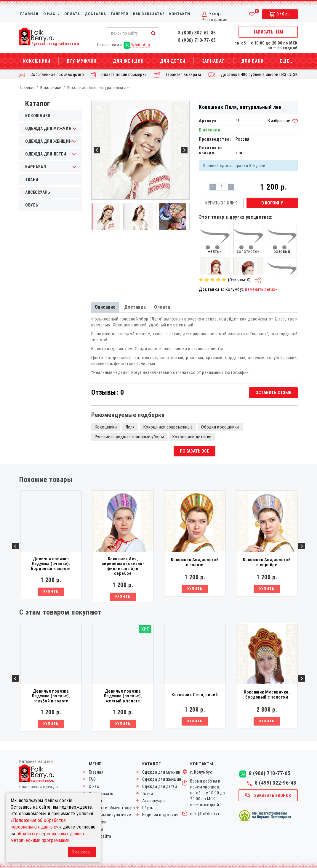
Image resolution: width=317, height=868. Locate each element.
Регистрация (215, 20)
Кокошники (37, 61)
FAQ (92, 779)
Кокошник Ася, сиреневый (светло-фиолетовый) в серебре (123, 566)
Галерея (120, 14)
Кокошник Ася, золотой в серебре (267, 562)
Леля (130, 427)
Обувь (32, 205)
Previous (15, 546)
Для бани (252, 61)
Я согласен (82, 852)
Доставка (95, 14)
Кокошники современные (168, 427)
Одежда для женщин (162, 779)
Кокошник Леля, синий (195, 695)
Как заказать (101, 794)
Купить (51, 591)
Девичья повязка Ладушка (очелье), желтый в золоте (123, 696)
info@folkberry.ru (206, 814)
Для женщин (128, 61)
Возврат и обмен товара (112, 808)
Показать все (194, 451)
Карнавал (213, 61)
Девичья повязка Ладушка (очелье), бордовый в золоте (51, 564)
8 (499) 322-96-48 (272, 783)
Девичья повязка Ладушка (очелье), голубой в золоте (51, 696)
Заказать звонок (268, 796)
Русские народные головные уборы (129, 437)
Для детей (173, 61)
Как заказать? (149, 14)
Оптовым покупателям (110, 815)
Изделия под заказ (160, 815)
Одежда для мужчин (161, 772)
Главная (29, 14)
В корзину (272, 203)
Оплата (72, 14)
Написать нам (268, 32)
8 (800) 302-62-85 (197, 33)
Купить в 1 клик (221, 203)
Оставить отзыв (273, 393)
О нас (51, 14)
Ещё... (287, 61)
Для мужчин (81, 61)
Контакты (180, 14)
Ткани (32, 180)
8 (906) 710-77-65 (197, 40)
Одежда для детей (160, 786)
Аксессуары (38, 192)
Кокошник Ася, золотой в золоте (195, 562)
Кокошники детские (192, 437)
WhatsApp (137, 45)
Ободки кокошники (220, 427)
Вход (214, 14)
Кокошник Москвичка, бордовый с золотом (267, 695)
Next (302, 546)
